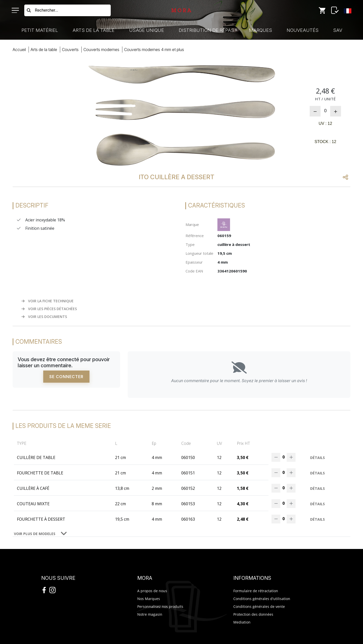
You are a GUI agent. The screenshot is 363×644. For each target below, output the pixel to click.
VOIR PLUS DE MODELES (35, 534)
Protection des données (253, 614)
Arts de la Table (94, 30)
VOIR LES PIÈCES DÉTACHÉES (49, 309)
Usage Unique (147, 30)
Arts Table (44, 50)
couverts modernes (101, 50)
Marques (260, 30)
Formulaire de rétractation (256, 591)
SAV (338, 30)
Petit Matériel (40, 30)
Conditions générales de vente (259, 606)
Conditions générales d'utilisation (262, 599)
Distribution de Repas (206, 30)
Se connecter (66, 377)
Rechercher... (47, 10)
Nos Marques (149, 599)
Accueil (19, 50)
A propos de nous (152, 591)
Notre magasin (150, 614)
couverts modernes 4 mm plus (154, 50)
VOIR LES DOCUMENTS (44, 317)
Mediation (242, 622)
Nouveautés (303, 30)
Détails (317, 458)
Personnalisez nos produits (160, 606)
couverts (70, 50)
